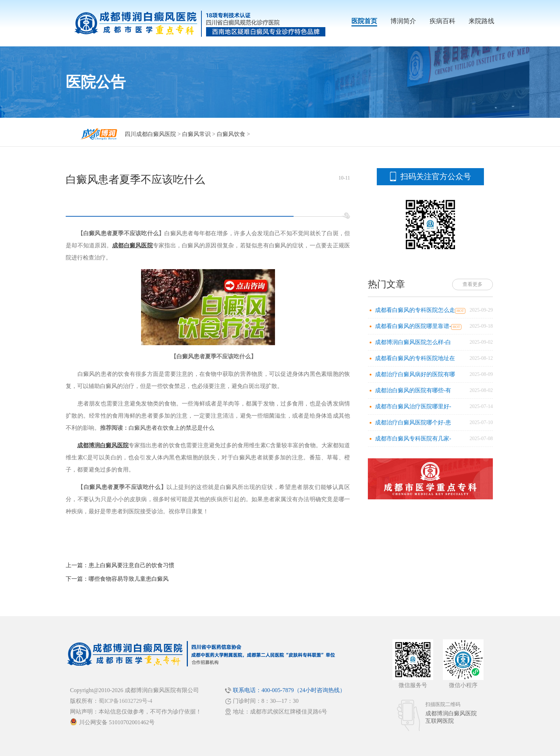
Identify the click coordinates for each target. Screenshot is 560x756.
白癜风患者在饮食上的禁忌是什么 (171, 428)
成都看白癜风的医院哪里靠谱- (413, 326)
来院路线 (481, 21)
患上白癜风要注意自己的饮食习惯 (131, 565)
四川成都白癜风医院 (150, 134)
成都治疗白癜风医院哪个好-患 (413, 422)
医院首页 (364, 21)
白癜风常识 (196, 134)
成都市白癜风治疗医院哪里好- (413, 406)
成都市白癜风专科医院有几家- (413, 439)
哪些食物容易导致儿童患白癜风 (129, 579)
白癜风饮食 (231, 134)
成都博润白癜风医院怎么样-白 (413, 342)
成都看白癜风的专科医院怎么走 (415, 310)
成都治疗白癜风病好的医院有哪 (415, 374)
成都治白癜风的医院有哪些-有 (413, 390)
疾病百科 (442, 21)
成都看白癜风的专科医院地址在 (415, 358)
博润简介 (403, 21)
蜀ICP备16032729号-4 (125, 701)
